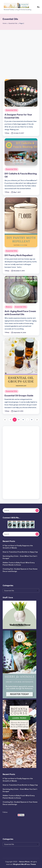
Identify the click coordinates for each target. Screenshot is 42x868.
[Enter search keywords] (21, 510)
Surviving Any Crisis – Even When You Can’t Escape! (20, 557)
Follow (5, 812)
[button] (5, 420)
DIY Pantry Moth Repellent (19, 255)
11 (32, 420)
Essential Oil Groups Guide (19, 396)
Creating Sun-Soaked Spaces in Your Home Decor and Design (20, 570)
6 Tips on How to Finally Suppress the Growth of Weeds (18, 547)
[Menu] (38, 7)
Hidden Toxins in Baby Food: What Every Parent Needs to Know (19, 564)
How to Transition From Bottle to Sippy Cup (20, 552)
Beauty (9, 307)
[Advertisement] (21, 52)
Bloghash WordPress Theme (25, 864)
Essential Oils (12, 110)
